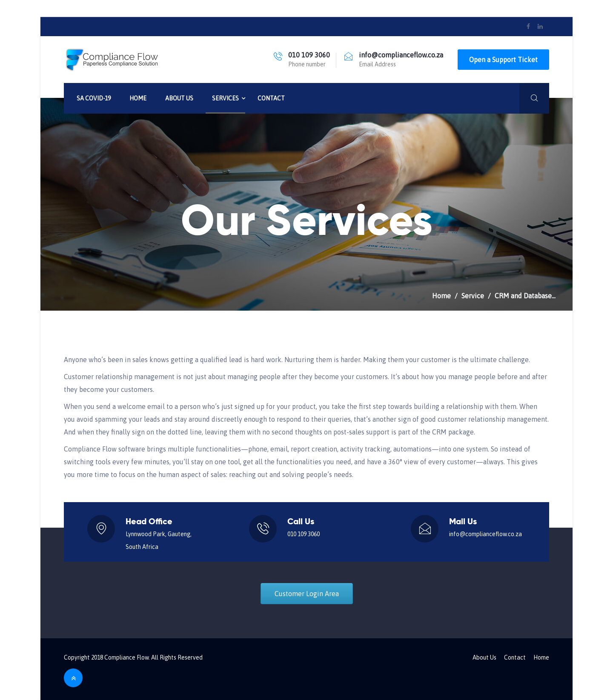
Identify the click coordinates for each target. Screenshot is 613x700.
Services (225, 98)
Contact (271, 98)
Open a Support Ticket (503, 60)
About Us (179, 98)
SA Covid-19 (94, 98)
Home (138, 98)
